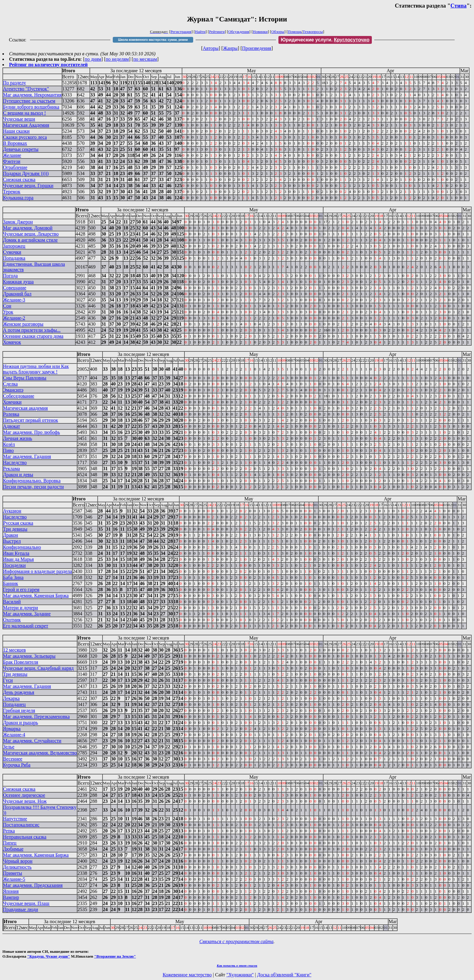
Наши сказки (16, 131)
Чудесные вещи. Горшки (28, 186)
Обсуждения (239, 32)
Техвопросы (313, 32)
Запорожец (14, 246)
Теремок (12, 192)
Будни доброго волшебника (31, 107)
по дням (93, 59)
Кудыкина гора (18, 198)
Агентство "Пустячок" (26, 89)
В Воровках (15, 143)
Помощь (295, 32)
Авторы (211, 48)
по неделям (117, 59)
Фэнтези (12, 161)
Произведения (257, 48)
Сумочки (12, 252)
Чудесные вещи (19, 119)
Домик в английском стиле (30, 240)
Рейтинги (217, 32)
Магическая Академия (26, 125)
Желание (12, 155)
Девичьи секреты (21, 149)
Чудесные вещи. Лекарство (31, 234)
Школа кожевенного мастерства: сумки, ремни (153, 40)
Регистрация (181, 32)
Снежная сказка (19, 179)
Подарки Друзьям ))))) (26, 173)
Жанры (230, 48)
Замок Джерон (18, 222)
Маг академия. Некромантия (32, 95)
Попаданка (14, 258)
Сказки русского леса (25, 137)
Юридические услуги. (325, 40)
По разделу (15, 83)
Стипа (458, 6)
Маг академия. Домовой (28, 228)
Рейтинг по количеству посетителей (48, 65)
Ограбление (15, 167)
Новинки (260, 32)
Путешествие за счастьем (29, 101)
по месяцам (145, 59)
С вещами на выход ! (24, 113)
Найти (200, 32)
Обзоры (278, 32)
